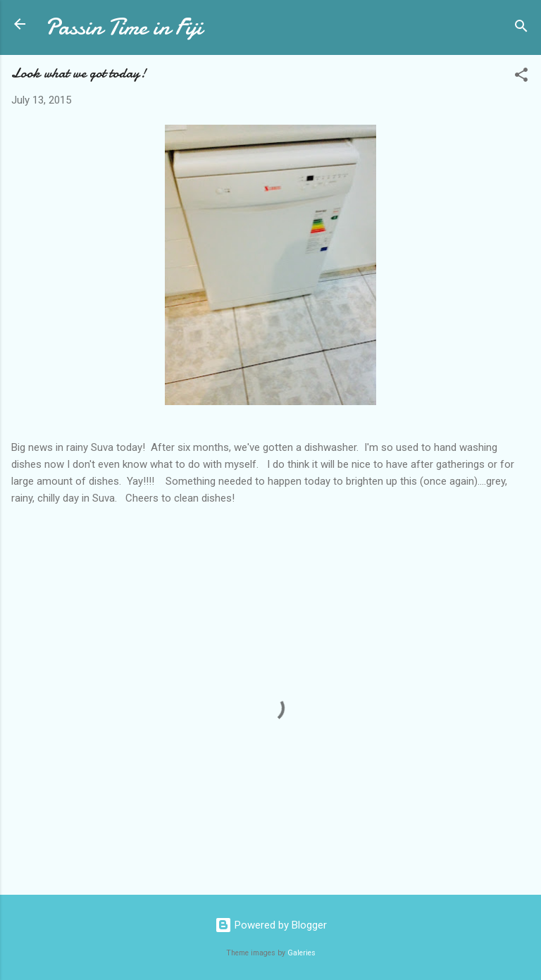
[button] (521, 77)
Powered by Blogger (271, 925)
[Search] (521, 29)
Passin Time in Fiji (124, 27)
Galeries (301, 953)
